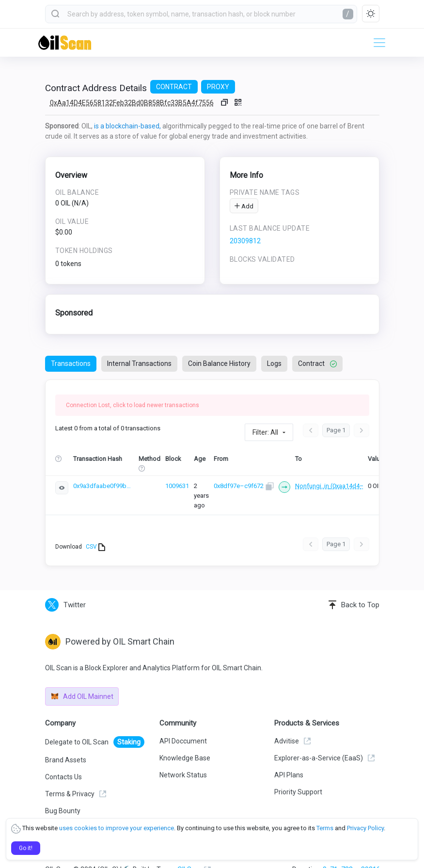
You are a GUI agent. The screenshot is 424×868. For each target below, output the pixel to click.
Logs (274, 363)
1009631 (177, 485)
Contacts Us (63, 761)
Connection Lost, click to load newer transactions (133, 405)
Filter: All (265, 432)
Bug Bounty (63, 795)
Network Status (183, 759)
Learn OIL (59, 812)
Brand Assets (66, 744)
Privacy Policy (365, 828)
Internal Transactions (139, 363)
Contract (317, 363)
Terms (325, 828)
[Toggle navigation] (377, 43)
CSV (95, 531)
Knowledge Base (185, 742)
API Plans (289, 759)
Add (244, 206)
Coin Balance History (219, 363)
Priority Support (298, 776)
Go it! (26, 848)
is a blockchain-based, (127, 126)
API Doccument (183, 725)
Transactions (71, 363)
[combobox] (201, 14)
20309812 (245, 241)
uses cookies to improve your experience (117, 828)
